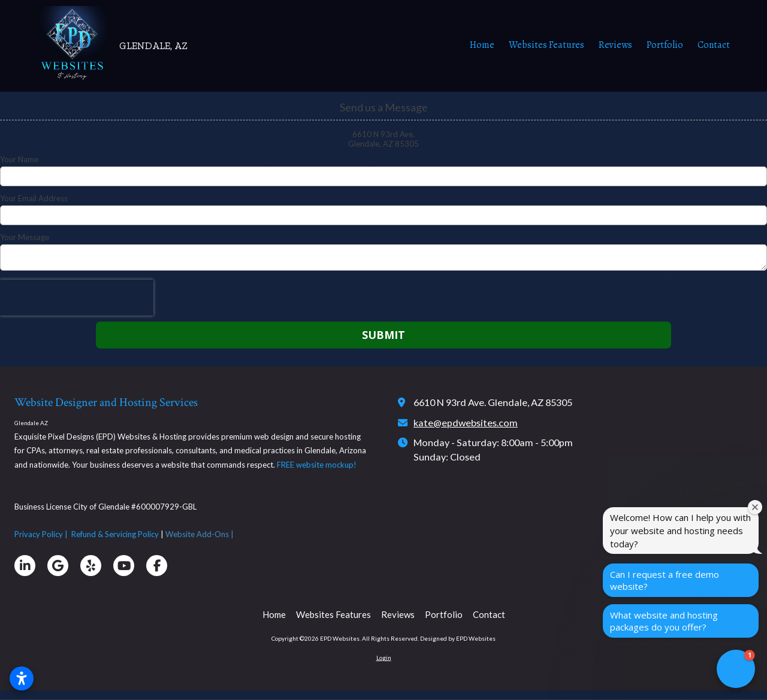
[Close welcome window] (755, 507)
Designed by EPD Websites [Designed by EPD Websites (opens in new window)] (458, 638)
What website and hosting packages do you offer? (664, 621)
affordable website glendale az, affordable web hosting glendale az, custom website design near (1, 698)
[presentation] (77, 298)
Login (384, 657)
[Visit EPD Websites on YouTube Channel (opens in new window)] (124, 566)
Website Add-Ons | (200, 534)
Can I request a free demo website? (665, 580)
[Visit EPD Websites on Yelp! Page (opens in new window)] (91, 566)
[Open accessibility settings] (22, 678)
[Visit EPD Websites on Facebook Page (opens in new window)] (157, 566)
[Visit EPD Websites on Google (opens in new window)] (58, 566)
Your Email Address (34, 198)
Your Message (25, 237)
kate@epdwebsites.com (466, 422)
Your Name (19, 159)
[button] (736, 669)
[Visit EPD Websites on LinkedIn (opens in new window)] (25, 566)
